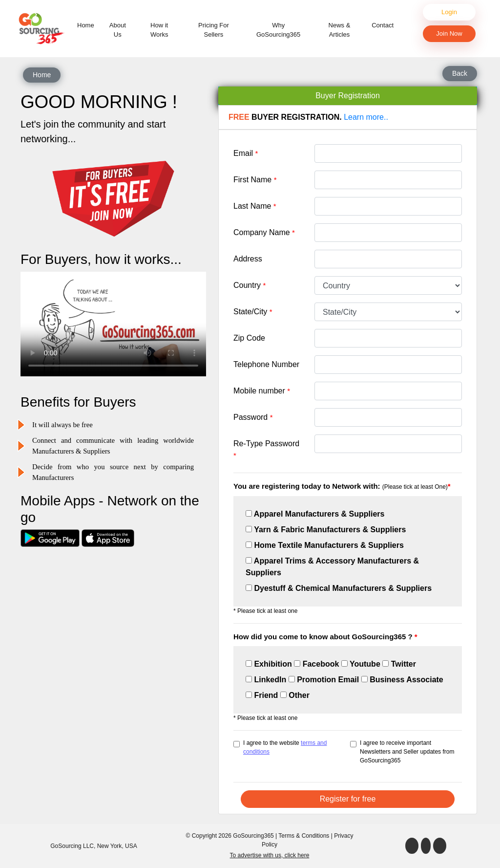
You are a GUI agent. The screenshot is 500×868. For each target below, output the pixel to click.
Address (248, 259)
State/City (253, 312)
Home (88, 25)
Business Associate (402, 680)
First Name (255, 180)
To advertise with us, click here (270, 855)
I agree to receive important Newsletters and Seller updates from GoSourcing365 (407, 752)
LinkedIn (266, 680)
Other (295, 695)
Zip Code (249, 338)
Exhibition (269, 664)
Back (460, 73)
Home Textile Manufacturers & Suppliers (325, 545)
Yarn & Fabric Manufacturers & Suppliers (326, 530)
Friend (262, 695)
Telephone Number (266, 364)
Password (253, 417)
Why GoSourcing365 (278, 30)
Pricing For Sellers (214, 30)
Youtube (361, 664)
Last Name (255, 206)
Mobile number (262, 391)
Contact (383, 25)
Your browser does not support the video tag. (113, 324)
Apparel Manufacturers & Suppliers (315, 514)
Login (449, 12)
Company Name (264, 232)
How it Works (159, 30)
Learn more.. (366, 117)
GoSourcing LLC (72, 846)
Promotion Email (324, 680)
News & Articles (340, 30)
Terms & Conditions (304, 836)
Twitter (399, 664)
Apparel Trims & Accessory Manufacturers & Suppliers (332, 567)
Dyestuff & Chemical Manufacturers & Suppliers (339, 588)
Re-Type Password (266, 449)
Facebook (316, 664)
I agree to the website (285, 747)
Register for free (348, 799)
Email (246, 153)
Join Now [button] (449, 33)
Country (250, 285)
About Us (118, 30)
